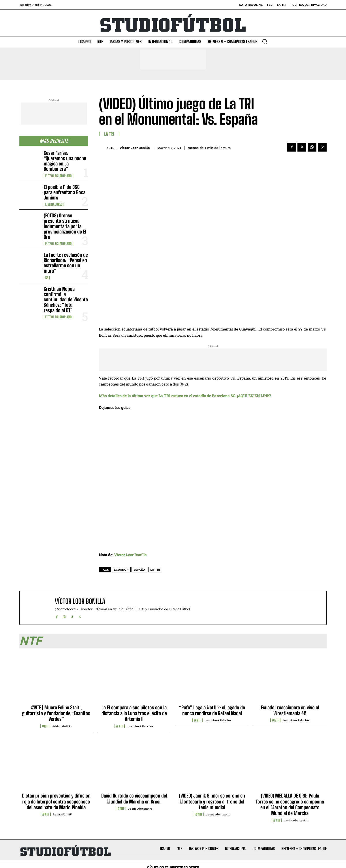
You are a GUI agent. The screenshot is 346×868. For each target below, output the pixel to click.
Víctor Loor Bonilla (135, 148)
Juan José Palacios (140, 726)
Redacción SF (62, 814)
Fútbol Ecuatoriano (58, 176)
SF (47, 278)
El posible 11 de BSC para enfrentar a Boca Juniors (65, 192)
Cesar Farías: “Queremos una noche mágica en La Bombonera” (65, 161)
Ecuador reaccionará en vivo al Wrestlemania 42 (290, 710)
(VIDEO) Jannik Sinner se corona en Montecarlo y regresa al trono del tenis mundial (212, 802)
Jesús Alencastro (140, 809)
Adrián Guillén (62, 726)
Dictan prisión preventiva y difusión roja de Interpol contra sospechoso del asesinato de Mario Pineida (56, 802)
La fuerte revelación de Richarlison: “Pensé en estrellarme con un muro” (66, 263)
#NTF (45, 726)
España (139, 570)
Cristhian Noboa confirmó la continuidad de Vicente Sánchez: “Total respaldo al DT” (66, 300)
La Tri (155, 570)
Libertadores (54, 204)
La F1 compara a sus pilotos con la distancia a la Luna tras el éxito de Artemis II (134, 713)
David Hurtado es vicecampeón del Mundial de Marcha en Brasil (134, 799)
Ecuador (121, 570)
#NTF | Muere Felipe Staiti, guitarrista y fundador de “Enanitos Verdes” (56, 713)
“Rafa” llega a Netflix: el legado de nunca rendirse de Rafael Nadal (212, 710)
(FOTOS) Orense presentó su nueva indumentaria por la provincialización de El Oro (65, 226)
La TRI (109, 134)
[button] (265, 41)
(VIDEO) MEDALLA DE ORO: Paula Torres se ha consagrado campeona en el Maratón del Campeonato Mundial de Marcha (290, 804)
